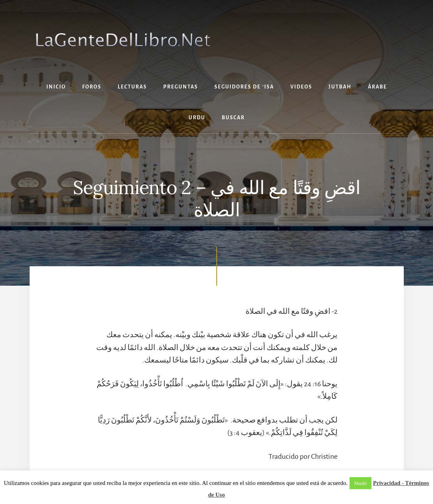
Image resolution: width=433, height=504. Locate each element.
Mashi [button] (361, 483)
